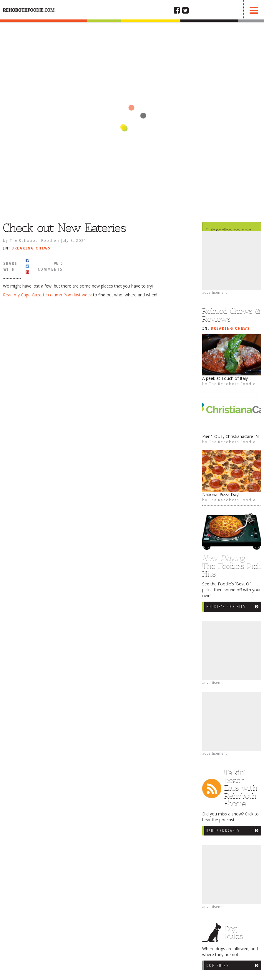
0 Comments (50, 266)
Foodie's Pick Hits (226, 606)
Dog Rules (217, 965)
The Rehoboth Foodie (232, 384)
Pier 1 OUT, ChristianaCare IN (230, 436)
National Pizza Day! (221, 494)
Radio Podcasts (223, 830)
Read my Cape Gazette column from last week (47, 295)
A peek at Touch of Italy (225, 378)
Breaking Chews (230, 329)
